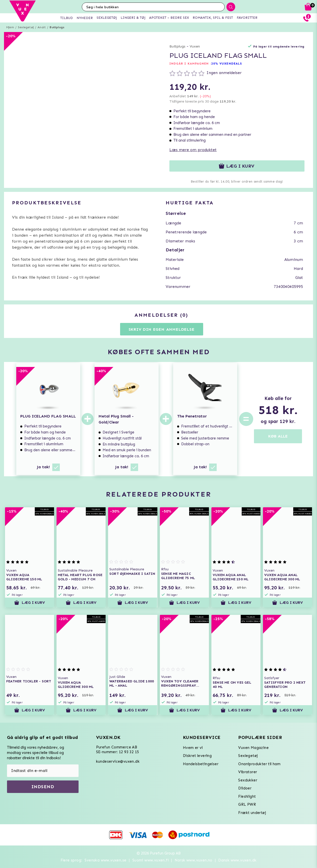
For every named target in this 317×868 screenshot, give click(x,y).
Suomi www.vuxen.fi (150, 860)
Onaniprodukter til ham (259, 764)
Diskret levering (197, 756)
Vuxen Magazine (253, 748)
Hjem (10, 27)
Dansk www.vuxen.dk (237, 860)
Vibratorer (248, 772)
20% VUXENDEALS (227, 64)
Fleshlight (247, 796)
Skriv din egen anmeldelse (162, 329)
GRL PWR (247, 804)
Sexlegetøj (26, 27)
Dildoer (245, 788)
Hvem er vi (193, 748)
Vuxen (195, 46)
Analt (42, 27)
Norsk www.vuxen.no (194, 860)
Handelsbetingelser (201, 764)
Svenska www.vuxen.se (105, 860)
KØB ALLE (278, 436)
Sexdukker (248, 780)
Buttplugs (57, 27)
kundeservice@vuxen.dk (118, 761)
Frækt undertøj (252, 813)
